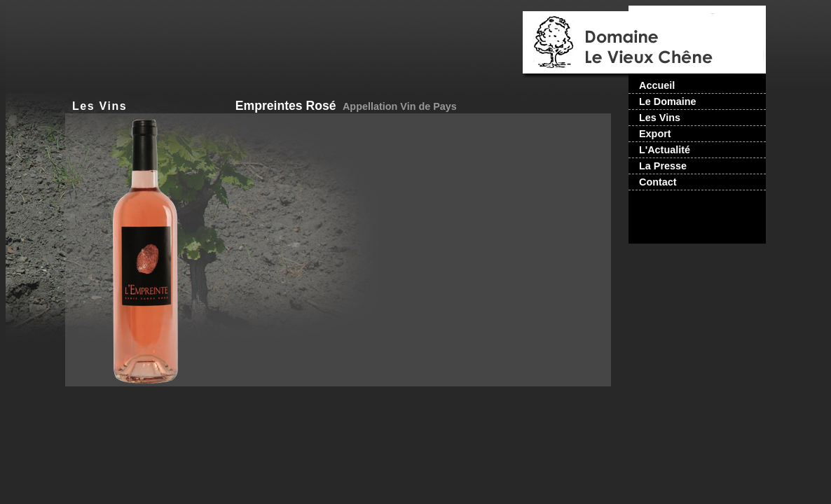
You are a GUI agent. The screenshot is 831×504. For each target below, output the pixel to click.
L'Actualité (665, 150)
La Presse (663, 166)
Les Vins (99, 106)
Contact (658, 182)
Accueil (657, 85)
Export (655, 134)
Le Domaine (668, 101)
